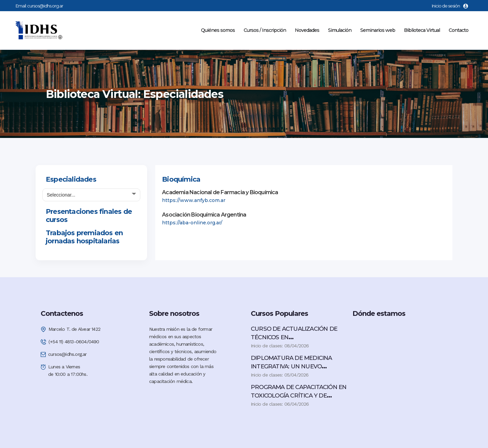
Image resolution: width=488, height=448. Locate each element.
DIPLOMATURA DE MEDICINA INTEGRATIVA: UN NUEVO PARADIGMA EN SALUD (291, 366)
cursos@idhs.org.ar (45, 6)
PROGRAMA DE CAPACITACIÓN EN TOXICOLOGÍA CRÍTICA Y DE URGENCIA (299, 395)
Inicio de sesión (450, 6)
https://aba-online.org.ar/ (192, 223)
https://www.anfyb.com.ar (194, 200)
